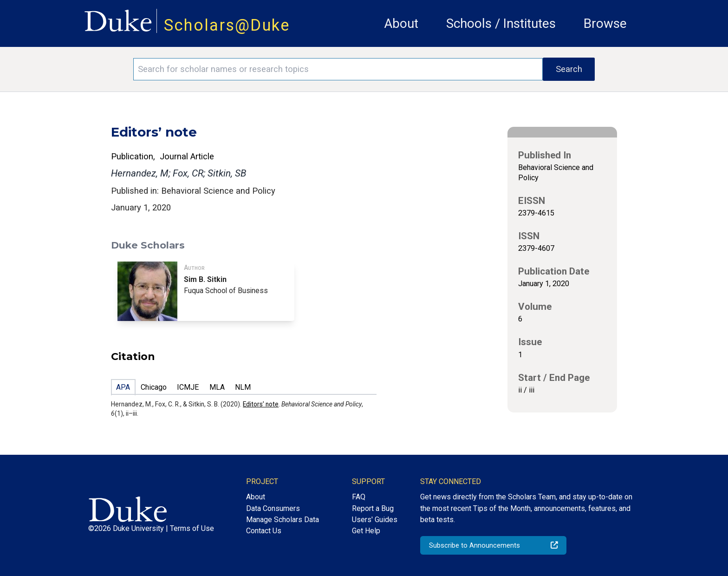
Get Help (366, 531)
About (401, 23)
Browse (605, 23)
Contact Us (264, 531)
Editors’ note (261, 404)
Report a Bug (373, 508)
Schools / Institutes (501, 23)
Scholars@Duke (227, 25)
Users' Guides (375, 520)
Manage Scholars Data (283, 520)
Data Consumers (273, 508)
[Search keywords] (338, 69)
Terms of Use (192, 528)
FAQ (359, 497)
